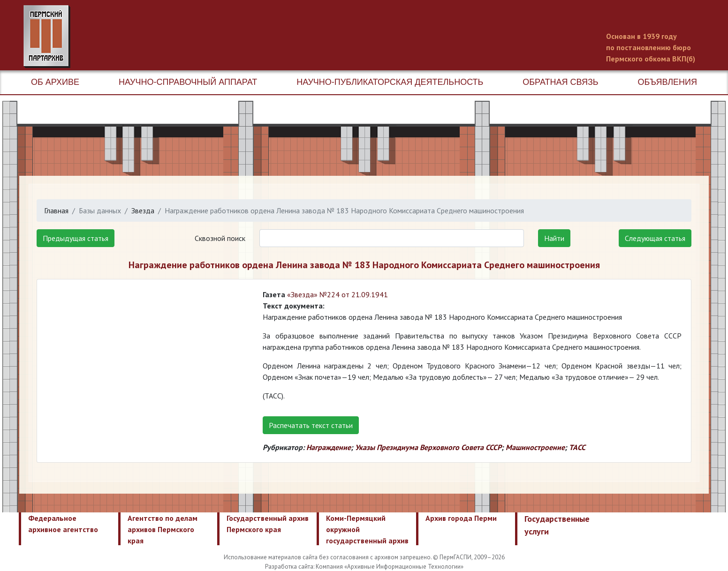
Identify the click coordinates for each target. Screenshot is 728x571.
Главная (56, 210)
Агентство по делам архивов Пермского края (163, 529)
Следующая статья (655, 238)
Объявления (667, 82)
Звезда (143, 210)
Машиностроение (535, 447)
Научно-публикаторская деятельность (390, 82)
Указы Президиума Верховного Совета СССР (428, 447)
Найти (554, 238)
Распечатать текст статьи (311, 425)
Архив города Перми (461, 518)
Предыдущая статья (76, 238)
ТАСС (577, 447)
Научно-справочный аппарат (188, 82)
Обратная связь (560, 82)
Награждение (329, 447)
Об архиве (55, 82)
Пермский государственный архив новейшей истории (199, 37)
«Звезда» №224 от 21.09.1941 (337, 294)
